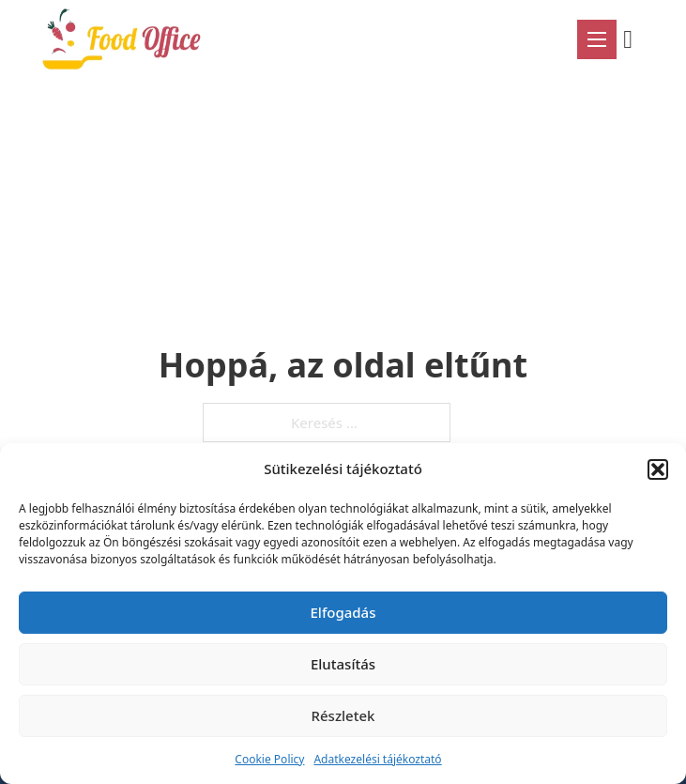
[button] (658, 469)
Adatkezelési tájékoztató (377, 759)
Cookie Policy (269, 759)
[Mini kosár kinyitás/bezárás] (635, 40)
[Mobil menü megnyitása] (597, 39)
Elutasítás (343, 664)
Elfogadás (343, 612)
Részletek (343, 715)
